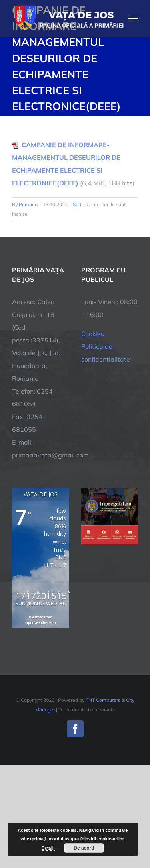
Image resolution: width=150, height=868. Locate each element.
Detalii (48, 848)
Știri (77, 204)
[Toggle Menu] (133, 18)
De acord (84, 848)
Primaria (28, 204)
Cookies (93, 334)
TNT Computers (103, 700)
